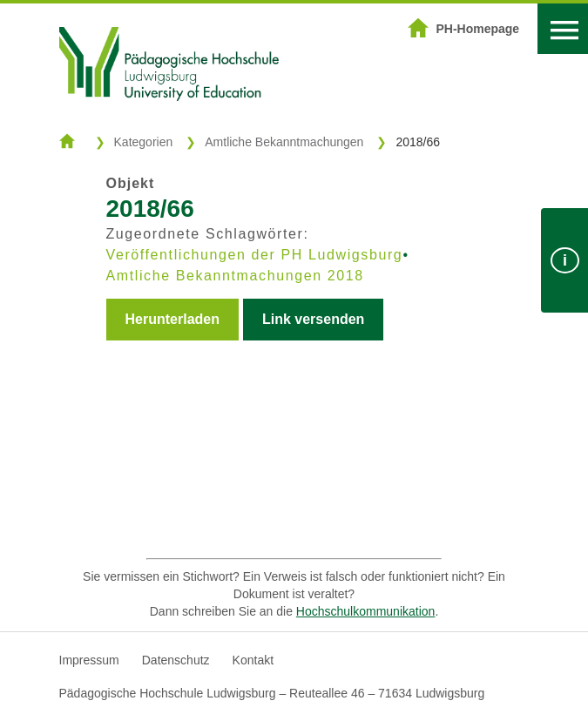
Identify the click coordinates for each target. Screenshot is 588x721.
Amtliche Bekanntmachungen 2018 (235, 276)
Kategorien (144, 142)
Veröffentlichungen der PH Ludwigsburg (255, 255)
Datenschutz (176, 660)
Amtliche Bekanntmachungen (284, 142)
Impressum (89, 660)
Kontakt (253, 660)
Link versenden (313, 319)
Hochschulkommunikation (366, 611)
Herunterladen (172, 319)
